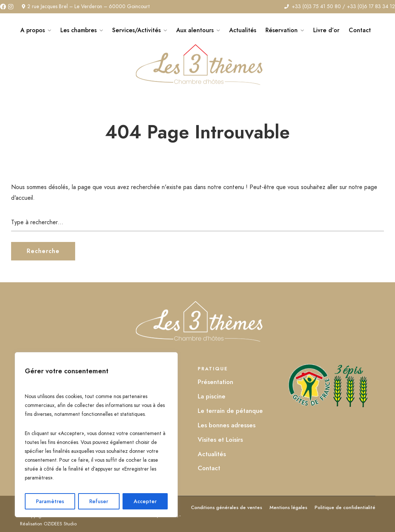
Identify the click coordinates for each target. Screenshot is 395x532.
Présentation (215, 382)
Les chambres (78, 30)
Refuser (99, 501)
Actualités (243, 30)
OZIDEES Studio (60, 524)
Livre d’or (326, 30)
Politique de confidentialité (345, 507)
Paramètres (50, 501)
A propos (33, 30)
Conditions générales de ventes (227, 507)
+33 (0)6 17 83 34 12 (371, 6)
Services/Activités (136, 30)
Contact (360, 30)
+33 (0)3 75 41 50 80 (316, 6)
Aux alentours (195, 30)
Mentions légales (288, 507)
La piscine (212, 396)
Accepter (145, 501)
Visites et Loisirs (220, 440)
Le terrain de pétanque (230, 411)
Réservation (282, 30)
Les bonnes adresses (227, 425)
